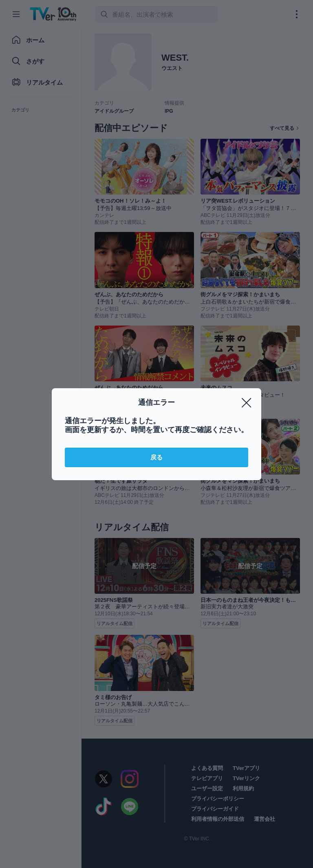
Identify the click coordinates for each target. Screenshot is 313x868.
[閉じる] (247, 403)
